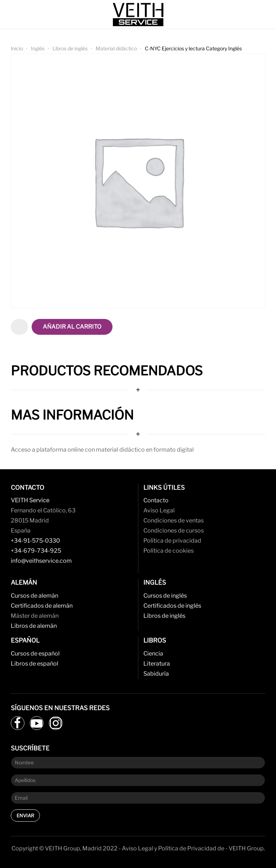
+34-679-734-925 (36, 551)
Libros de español (34, 664)
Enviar (25, 816)
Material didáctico (116, 48)
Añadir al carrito (72, 327)
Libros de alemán (34, 626)
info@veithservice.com (41, 561)
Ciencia (153, 654)
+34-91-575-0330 (35, 541)
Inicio (17, 48)
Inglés (38, 48)
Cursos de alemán (34, 596)
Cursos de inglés (165, 596)
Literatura (157, 664)
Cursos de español (35, 654)
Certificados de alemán (42, 606)
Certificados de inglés (172, 606)
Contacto (156, 500)
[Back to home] (138, 14)
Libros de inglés (70, 48)
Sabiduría (156, 674)
